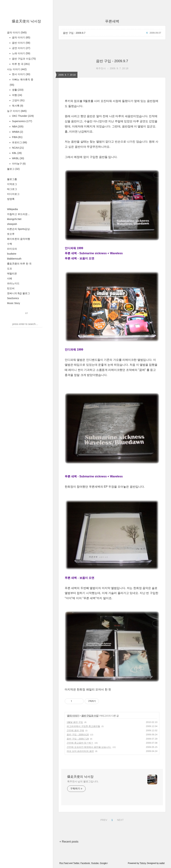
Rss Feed (64, 863)
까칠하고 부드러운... (18, 214)
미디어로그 (13, 194)
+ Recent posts (69, 842)
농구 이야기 (17, 111)
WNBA (17, 132)
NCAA (18, 148)
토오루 (11, 234)
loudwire (12, 254)
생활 (17, 90)
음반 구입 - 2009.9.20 (78, 735)
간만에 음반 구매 (75, 730)
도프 (10, 269)
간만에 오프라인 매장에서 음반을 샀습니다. (89, 747)
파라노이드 (13, 283)
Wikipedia (12, 209)
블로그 (13, 169)
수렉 (10, 244)
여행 (17, 95)
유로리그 (19, 142)
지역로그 (12, 184)
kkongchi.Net (14, 219)
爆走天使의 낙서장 (27, 21)
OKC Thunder (23, 116)
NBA (17, 126)
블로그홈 (12, 179)
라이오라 (12, 249)
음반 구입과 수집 (24, 59)
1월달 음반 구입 (75, 722)
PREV (103, 819)
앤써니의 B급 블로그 (18, 293)
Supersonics (22, 121)
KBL (17, 153)
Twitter (76, 863)
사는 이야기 (17, 69)
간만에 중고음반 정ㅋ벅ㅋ (80, 743)
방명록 (11, 199)
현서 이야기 (21, 74)
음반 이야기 (21, 43)
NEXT (120, 819)
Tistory (143, 863)
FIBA (17, 137)
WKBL (18, 158)
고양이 (18, 100)
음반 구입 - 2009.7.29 (78, 739)
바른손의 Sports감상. (19, 229)
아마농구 (18, 164)
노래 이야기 (21, 53)
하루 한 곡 (21, 64)
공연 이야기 (21, 48)
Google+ (104, 863)
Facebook (85, 863)
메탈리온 (12, 273)
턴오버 (11, 288)
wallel (162, 863)
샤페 (10, 278)
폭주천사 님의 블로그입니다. (83, 781)
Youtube (95, 863)
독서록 (17, 106)
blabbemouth (14, 259)
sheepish (12, 224)
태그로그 (12, 189)
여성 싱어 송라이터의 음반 (80, 751)
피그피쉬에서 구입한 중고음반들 (83, 726)
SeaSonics (13, 298)
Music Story (14, 303)
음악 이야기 (17, 33)
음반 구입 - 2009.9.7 (74, 33)
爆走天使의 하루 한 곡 (19, 264)
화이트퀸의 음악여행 (19, 239)
